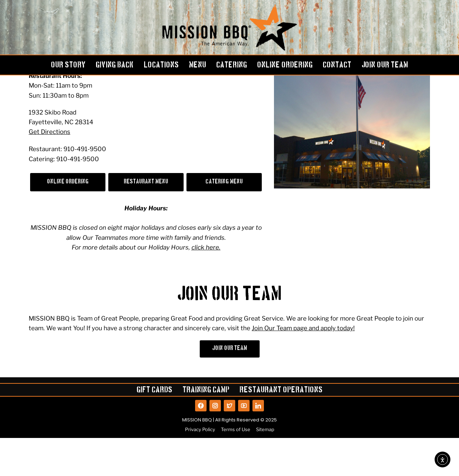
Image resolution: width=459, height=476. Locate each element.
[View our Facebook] (201, 444)
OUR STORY (68, 66)
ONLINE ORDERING (285, 66)
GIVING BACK (115, 66)
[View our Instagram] (215, 444)
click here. (206, 285)
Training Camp (206, 429)
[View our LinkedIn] (258, 444)
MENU (198, 66)
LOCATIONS (161, 66)
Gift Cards (155, 429)
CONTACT (337, 66)
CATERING (232, 66)
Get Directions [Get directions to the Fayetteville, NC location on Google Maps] (49, 169)
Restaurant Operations (281, 429)
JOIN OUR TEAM (385, 66)
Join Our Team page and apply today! (303, 366)
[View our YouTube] (244, 444)
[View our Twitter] (229, 444)
